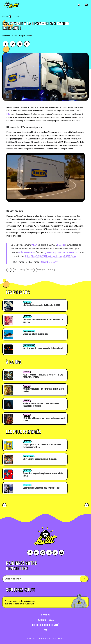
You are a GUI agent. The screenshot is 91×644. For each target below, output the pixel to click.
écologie (30, 270)
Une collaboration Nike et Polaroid (36, 334)
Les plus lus (29, 331)
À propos (45, 615)
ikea (15, 270)
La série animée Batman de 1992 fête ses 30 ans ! (42, 488)
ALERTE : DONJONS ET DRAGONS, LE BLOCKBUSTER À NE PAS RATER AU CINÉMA (43, 376)
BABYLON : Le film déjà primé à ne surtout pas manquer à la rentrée (44, 419)
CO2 (9, 270)
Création (16, 17)
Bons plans (29, 456)
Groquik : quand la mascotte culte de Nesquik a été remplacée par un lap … (42, 446)
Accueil (5, 17)
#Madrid (61, 245)
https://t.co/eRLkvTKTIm (37, 256)
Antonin (29, 36)
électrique (41, 270)
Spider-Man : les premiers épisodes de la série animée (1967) (43, 475)
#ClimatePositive (26, 252)
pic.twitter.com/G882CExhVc (63, 256)
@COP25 (59, 252)
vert (22, 270)
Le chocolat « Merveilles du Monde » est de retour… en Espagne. (43, 321)
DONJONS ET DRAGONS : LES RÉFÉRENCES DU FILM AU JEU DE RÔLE (43, 390)
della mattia (60, 638)
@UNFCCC (50, 252)
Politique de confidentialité (46, 625)
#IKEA (34, 245)
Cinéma (27, 372)
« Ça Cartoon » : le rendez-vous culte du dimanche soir (43, 348)
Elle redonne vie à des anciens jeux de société (40, 459)
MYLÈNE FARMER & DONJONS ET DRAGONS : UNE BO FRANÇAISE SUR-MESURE (41, 405)
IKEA (8, 114)
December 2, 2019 (49, 262)
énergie (51, 270)
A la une (27, 302)
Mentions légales (46, 620)
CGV (46, 630)
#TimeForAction (72, 252)
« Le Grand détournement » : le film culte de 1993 (41, 305)
